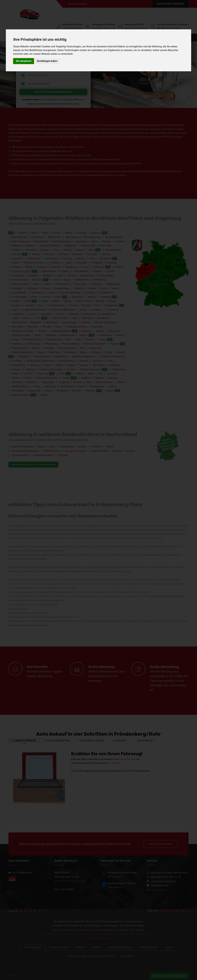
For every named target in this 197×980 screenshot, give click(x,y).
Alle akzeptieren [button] (24, 61)
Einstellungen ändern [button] (47, 61)
